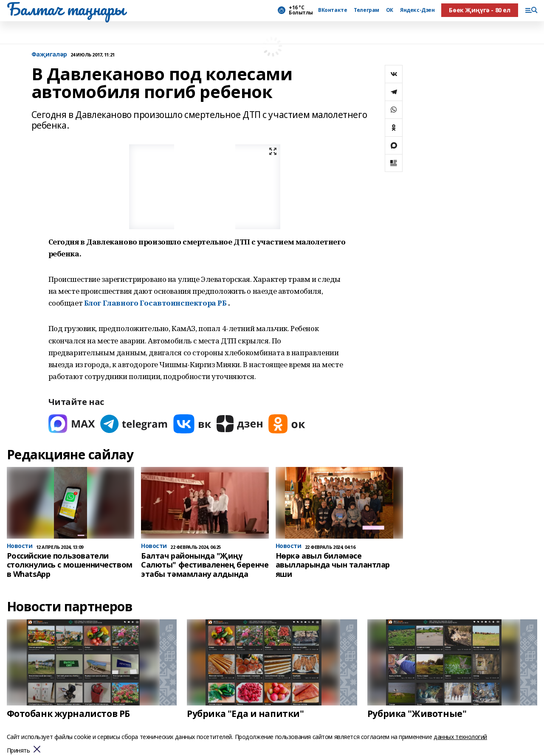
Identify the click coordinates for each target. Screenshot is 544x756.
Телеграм (366, 10)
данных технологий (460, 737)
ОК (390, 10)
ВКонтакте (333, 10)
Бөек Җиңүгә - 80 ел (479, 10)
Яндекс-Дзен (417, 10)
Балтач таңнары (66, 9)
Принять (18, 751)
